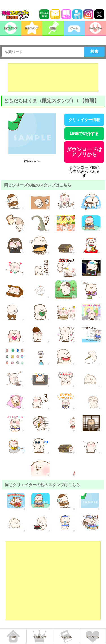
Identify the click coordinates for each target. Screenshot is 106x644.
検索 (94, 51)
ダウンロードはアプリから (84, 152)
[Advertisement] (53, 77)
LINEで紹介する (84, 134)
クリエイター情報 (84, 120)
